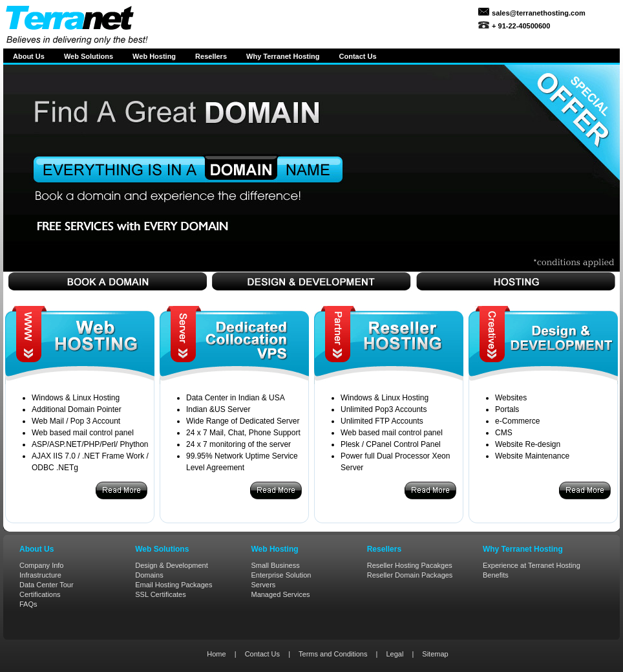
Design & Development (172, 565)
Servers (263, 585)
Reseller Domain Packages (410, 575)
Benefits (496, 575)
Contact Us (262, 654)
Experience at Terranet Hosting (532, 565)
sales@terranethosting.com (538, 13)
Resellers (211, 56)
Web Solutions (89, 56)
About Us (29, 56)
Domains (149, 575)
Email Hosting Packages (174, 585)
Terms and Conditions (333, 654)
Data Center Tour (47, 585)
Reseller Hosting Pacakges (410, 565)
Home (216, 654)
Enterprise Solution (281, 575)
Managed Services (280, 594)
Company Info (41, 565)
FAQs (28, 604)
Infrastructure (40, 575)
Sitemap (435, 654)
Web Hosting (154, 56)
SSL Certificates (160, 594)
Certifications (40, 594)
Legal (395, 654)
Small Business (275, 565)
